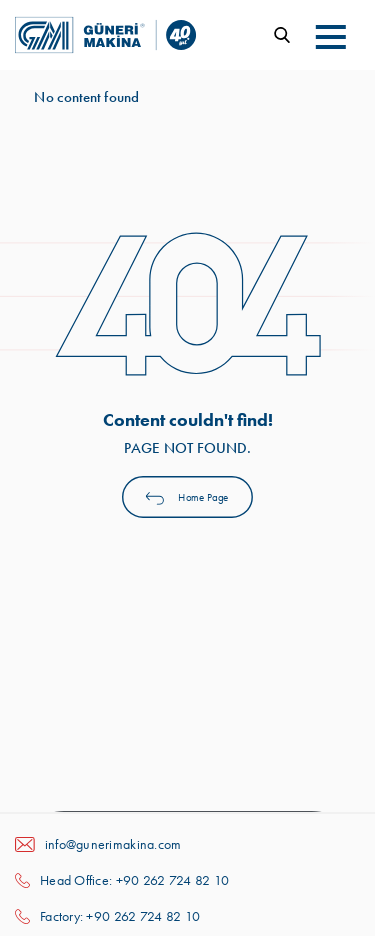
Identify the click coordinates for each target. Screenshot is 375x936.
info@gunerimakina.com (113, 844)
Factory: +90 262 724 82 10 (120, 916)
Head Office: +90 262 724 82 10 (134, 880)
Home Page (187, 496)
